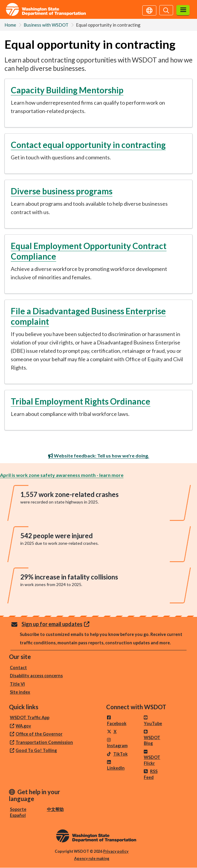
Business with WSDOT (46, 25)
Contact (18, 668)
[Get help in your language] (149, 10)
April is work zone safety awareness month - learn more (62, 475)
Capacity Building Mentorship (67, 90)
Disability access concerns (36, 676)
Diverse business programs (62, 191)
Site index (20, 692)
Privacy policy (116, 851)
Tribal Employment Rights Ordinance (81, 401)
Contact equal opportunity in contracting (88, 145)
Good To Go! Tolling (36, 750)
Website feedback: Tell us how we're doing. (99, 456)
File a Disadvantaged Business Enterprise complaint (88, 316)
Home (10, 25)
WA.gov (23, 726)
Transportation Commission (44, 742)
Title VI (17, 684)
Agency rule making (92, 858)
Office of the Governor (39, 734)
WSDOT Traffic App (30, 717)
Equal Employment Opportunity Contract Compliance (89, 251)
